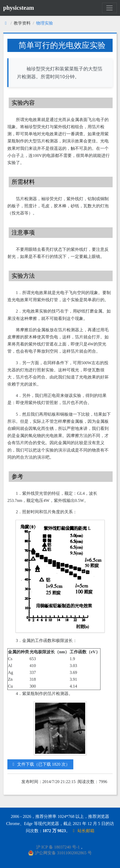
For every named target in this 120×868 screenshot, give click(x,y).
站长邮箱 (83, 831)
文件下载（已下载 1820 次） (40, 764)
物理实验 (45, 23)
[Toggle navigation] (109, 8)
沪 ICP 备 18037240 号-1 (58, 847)
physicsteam (19, 8)
